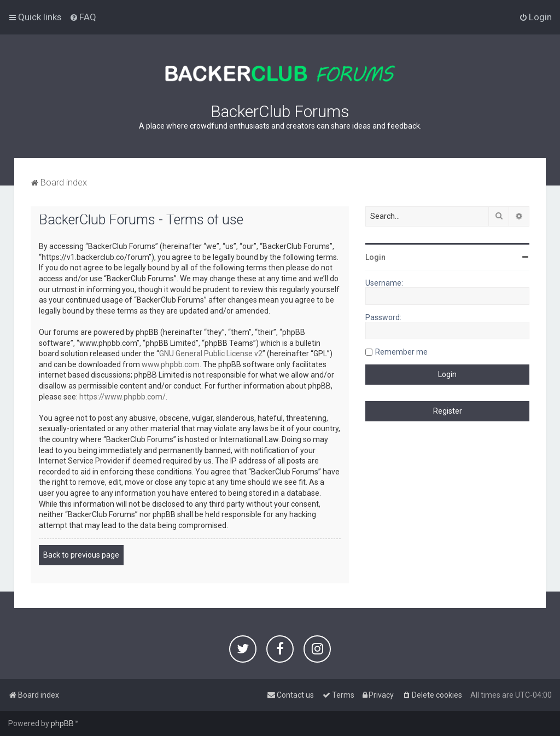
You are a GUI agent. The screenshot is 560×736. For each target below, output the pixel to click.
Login (375, 257)
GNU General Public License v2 (211, 353)
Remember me (401, 352)
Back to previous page (81, 555)
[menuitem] (83, 17)
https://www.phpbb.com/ (122, 397)
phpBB (62, 723)
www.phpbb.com (171, 364)
